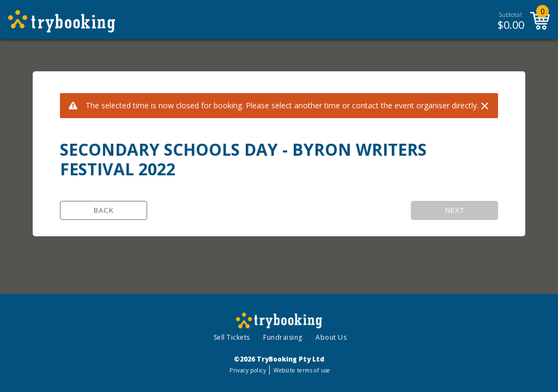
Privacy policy (248, 370)
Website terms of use (302, 370)
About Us (331, 337)
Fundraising (283, 337)
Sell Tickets (232, 337)
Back (104, 210)
